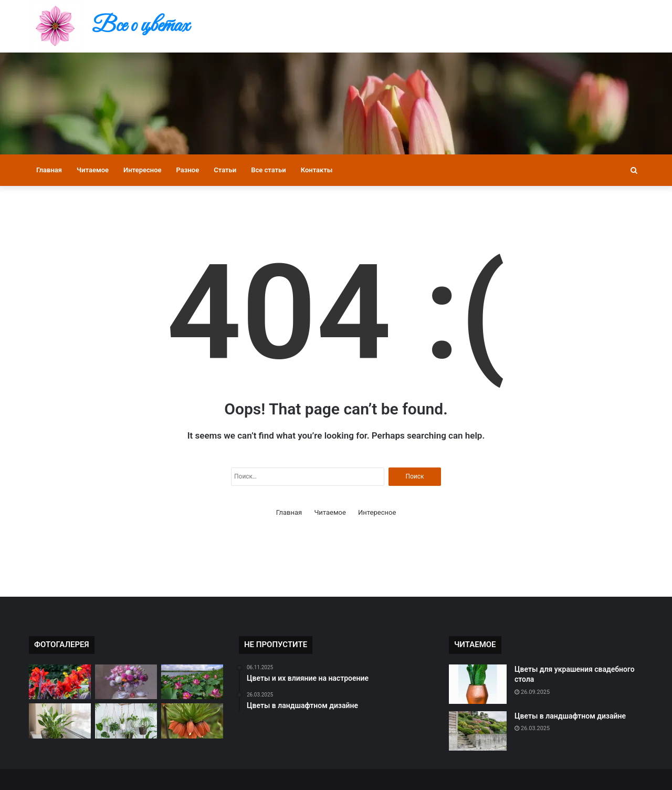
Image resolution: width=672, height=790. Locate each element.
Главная (49, 170)
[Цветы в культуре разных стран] (192, 682)
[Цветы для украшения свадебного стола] (478, 684)
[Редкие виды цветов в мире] (60, 682)
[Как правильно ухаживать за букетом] (126, 682)
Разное (188, 170)
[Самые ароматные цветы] (192, 721)
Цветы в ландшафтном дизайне (570, 716)
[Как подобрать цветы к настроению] (126, 721)
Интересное (142, 170)
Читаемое (93, 170)
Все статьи (269, 170)
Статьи (225, 170)
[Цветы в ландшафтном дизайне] (478, 731)
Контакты (317, 170)
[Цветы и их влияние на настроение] (60, 721)
